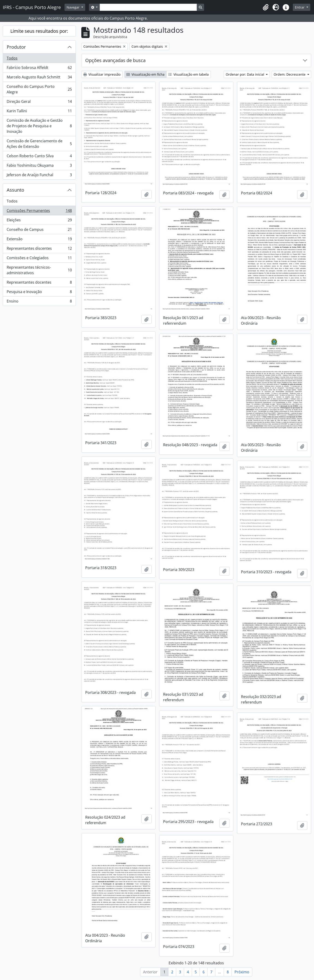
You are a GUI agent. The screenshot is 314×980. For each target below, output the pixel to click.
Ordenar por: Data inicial (245, 74)
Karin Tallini (39, 112)
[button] (266, 7)
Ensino (39, 302)
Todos (12, 58)
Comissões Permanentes (39, 212)
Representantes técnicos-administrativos (39, 270)
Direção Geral (39, 102)
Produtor (16, 47)
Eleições (39, 221)
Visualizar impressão (102, 74)
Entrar (300, 7)
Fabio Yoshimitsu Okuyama (39, 166)
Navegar (73, 7)
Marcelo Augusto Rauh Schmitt (39, 78)
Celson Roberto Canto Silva (39, 157)
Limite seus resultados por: (39, 31)
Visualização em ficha (145, 74)
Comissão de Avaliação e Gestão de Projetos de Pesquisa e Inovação (39, 126)
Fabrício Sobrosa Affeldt (39, 69)
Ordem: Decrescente (290, 74)
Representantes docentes (39, 283)
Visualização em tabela (189, 74)
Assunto (15, 190)
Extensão (39, 240)
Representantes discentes (39, 249)
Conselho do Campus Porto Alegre (39, 89)
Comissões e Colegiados (39, 259)
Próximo (242, 972)
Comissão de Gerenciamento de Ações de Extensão (39, 144)
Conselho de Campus (39, 230)
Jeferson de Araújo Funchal (39, 176)
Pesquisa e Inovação (39, 293)
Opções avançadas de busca (115, 60)
